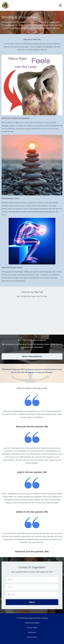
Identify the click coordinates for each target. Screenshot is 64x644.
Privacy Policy (32, 628)
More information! (32, 356)
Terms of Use (32, 637)
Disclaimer (32, 632)
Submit (32, 602)
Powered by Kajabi (32, 623)
